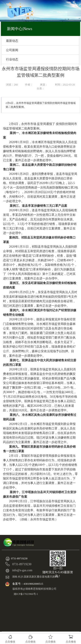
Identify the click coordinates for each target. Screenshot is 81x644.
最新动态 (12, 41)
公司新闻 (12, 50)
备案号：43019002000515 (28, 584)
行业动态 (12, 59)
